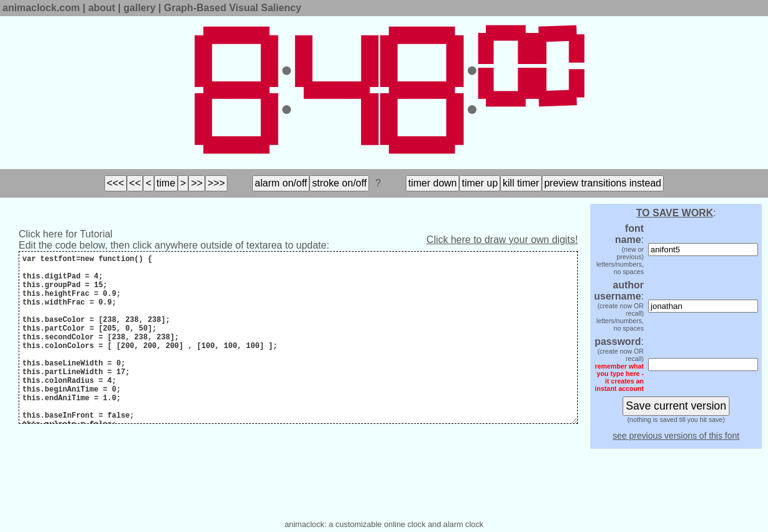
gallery (140, 8)
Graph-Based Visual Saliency (233, 8)
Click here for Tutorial (66, 234)
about (102, 8)
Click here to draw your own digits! (502, 240)
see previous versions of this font (676, 436)
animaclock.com (41, 8)
